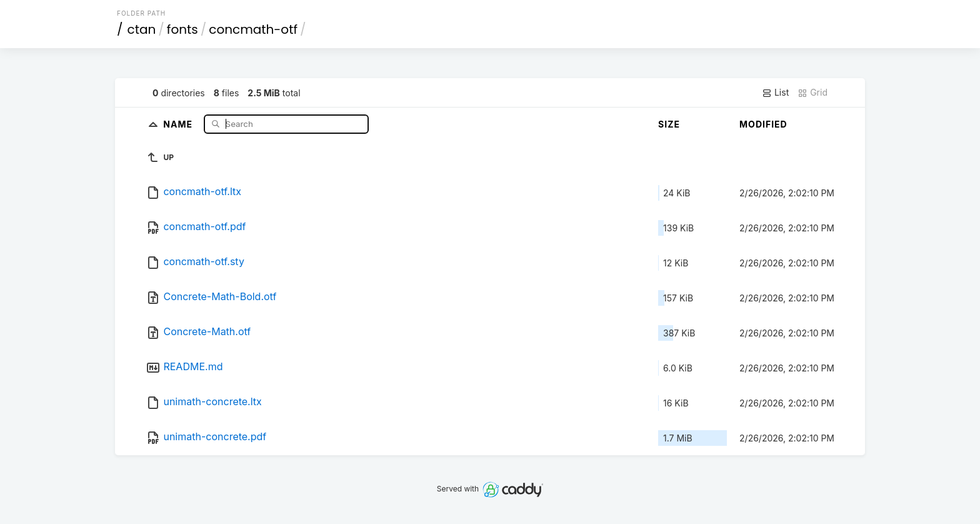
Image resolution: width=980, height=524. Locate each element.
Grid (812, 93)
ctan (142, 29)
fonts (182, 29)
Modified (763, 124)
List (775, 93)
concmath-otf (253, 29)
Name (179, 123)
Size (669, 124)
